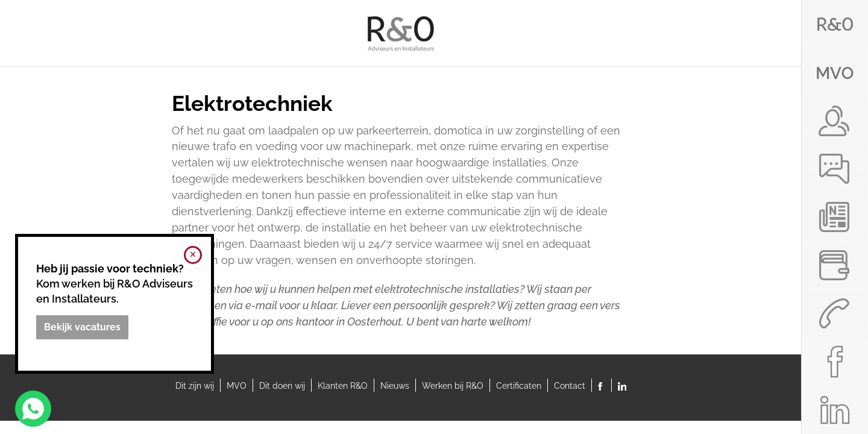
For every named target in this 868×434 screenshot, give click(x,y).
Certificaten (519, 386)
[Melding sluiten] (193, 255)
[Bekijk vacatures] (82, 327)
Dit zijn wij (195, 386)
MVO (237, 386)
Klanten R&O (343, 386)
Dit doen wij (282, 386)
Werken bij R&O (453, 386)
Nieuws (395, 386)
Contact (570, 386)
